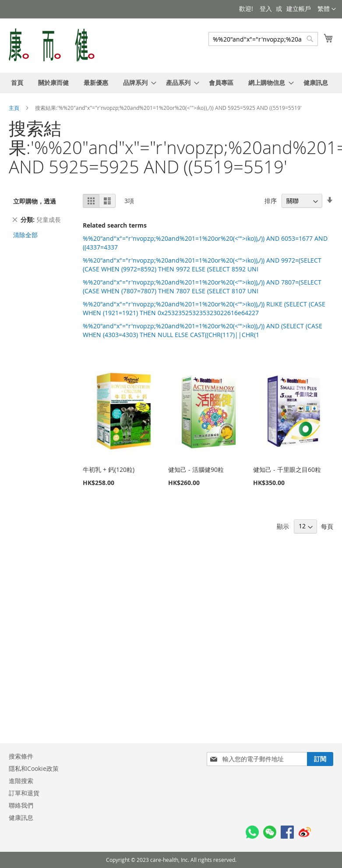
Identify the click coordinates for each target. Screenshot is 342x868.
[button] (327, 9)
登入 (266, 9)
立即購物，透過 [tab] (35, 201)
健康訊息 (21, 817)
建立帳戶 (299, 9)
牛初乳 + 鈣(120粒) (109, 469)
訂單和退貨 (24, 793)
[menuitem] (17, 83)
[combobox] (263, 39)
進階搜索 (21, 781)
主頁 (15, 108)
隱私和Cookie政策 (34, 768)
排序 (271, 201)
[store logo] (52, 45)
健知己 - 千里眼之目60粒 (287, 469)
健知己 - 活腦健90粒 (196, 469)
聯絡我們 (21, 805)
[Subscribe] (320, 759)
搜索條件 (21, 756)
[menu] (171, 83)
